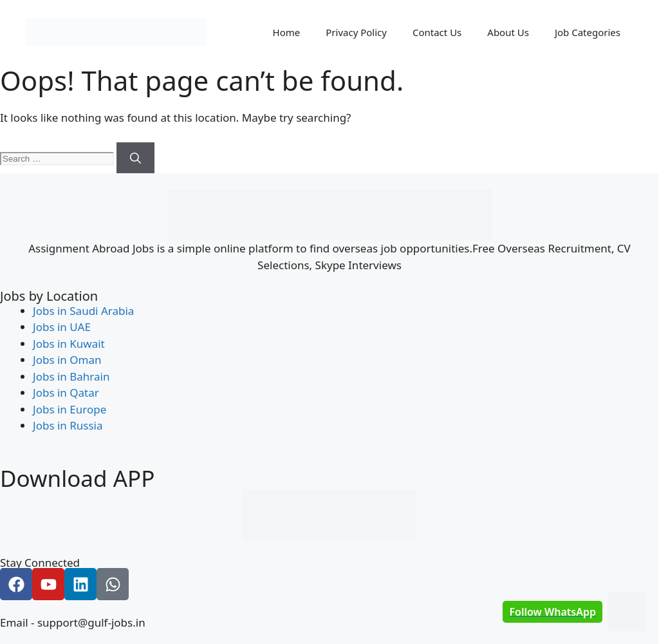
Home (287, 32)
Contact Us (437, 32)
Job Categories (588, 32)
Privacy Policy (356, 32)
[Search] (135, 158)
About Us (508, 32)
